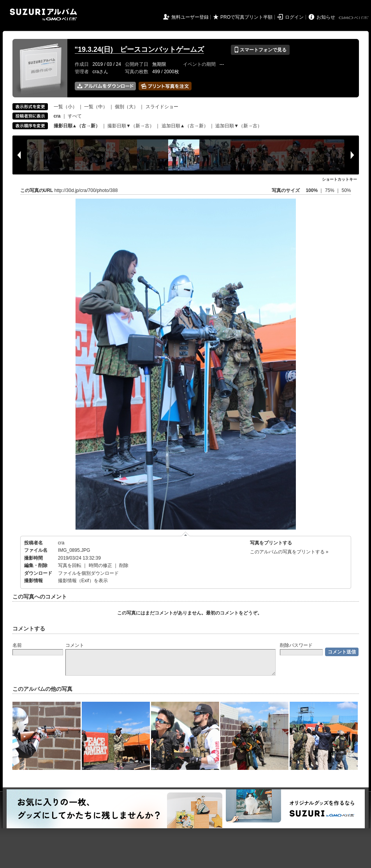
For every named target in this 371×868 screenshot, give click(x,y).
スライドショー (162, 107)
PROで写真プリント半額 (246, 17)
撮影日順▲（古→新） (77, 126)
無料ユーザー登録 (190, 17)
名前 (17, 645)
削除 (124, 565)
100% (312, 190)
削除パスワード (296, 645)
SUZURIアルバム (43, 15)
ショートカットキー (339, 179)
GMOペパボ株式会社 (354, 18)
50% (346, 190)
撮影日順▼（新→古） (131, 126)
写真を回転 (70, 565)
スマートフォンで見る (260, 50)
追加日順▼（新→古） (239, 126)
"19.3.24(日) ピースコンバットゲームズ (140, 49)
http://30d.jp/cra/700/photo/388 (86, 190)
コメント (75, 645)
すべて (75, 116)
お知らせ (326, 17)
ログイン (294, 17)
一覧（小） (65, 107)
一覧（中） (96, 107)
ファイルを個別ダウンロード (88, 573)
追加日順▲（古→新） (185, 126)
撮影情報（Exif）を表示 (83, 581)
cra (61, 543)
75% (330, 190)
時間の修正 (100, 565)
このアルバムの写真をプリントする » (289, 552)
